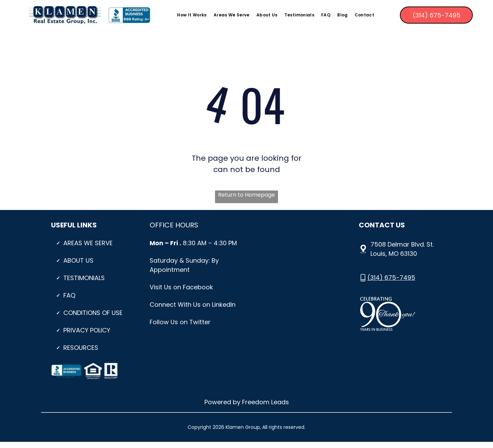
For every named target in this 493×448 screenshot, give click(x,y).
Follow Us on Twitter (180, 322)
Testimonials (84, 278)
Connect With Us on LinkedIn (193, 305)
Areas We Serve (88, 243)
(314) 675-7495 (391, 278)
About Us (78, 260)
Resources (81, 348)
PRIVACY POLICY (87, 330)
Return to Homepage (246, 195)
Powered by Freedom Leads (247, 402)
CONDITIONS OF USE (93, 313)
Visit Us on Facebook (181, 287)
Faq (69, 295)
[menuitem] (192, 15)
